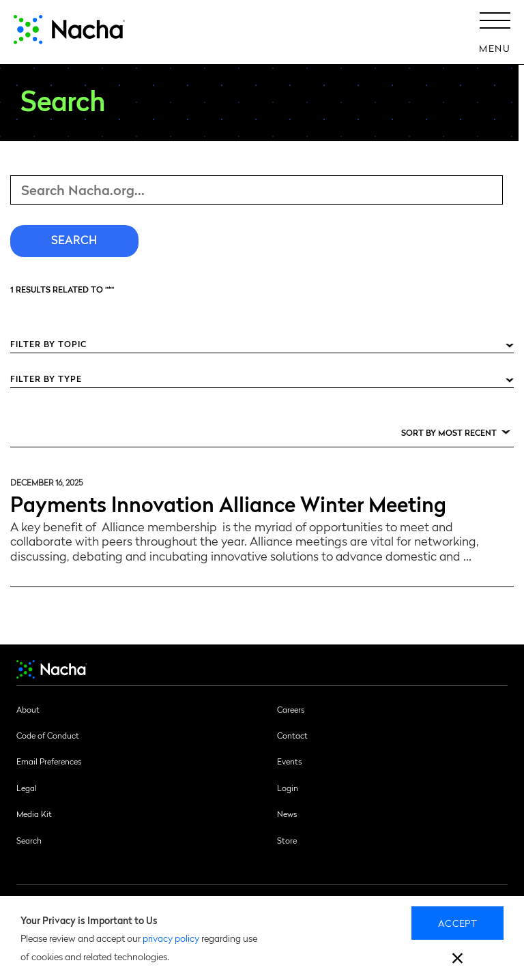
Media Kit (34, 814)
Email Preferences (49, 761)
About (28, 709)
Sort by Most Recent (449, 432)
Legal (27, 788)
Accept (457, 923)
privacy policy (171, 938)
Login (288, 788)
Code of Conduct (48, 735)
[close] (457, 960)
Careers (291, 709)
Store (287, 840)
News (287, 814)
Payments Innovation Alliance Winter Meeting (228, 503)
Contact (292, 735)
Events (289, 761)
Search (29, 840)
